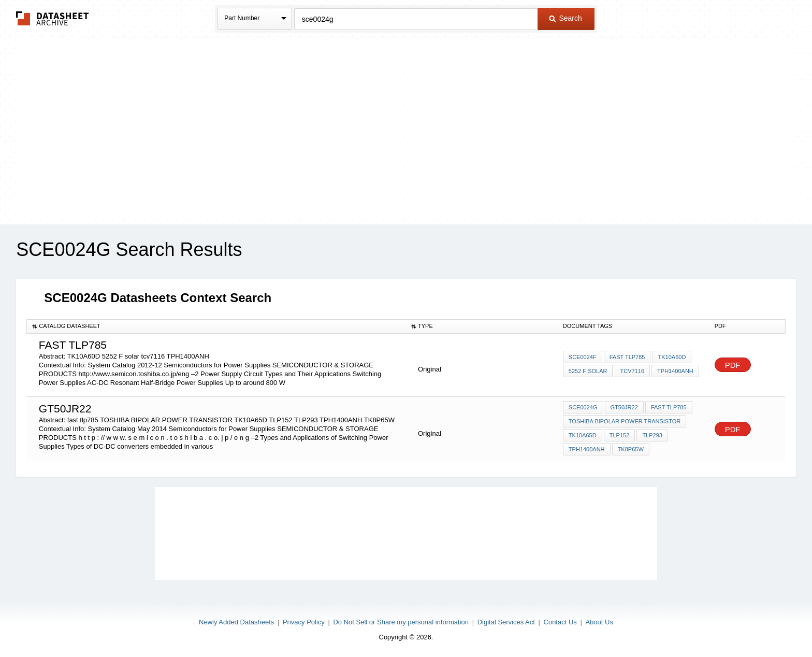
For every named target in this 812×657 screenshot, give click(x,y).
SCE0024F (583, 357)
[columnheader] (216, 326)
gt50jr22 (624, 407)
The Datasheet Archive (53, 18)
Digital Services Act (506, 622)
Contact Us (560, 622)
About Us (599, 622)
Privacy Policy (304, 622)
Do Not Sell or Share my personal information (401, 622)
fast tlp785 (627, 357)
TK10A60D (672, 357)
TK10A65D (583, 435)
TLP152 (620, 435)
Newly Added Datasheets (236, 622)
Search (565, 18)
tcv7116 (632, 371)
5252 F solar (588, 371)
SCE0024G (583, 407)
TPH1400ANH (675, 371)
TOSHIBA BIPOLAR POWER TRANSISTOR (625, 421)
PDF (733, 365)
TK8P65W (631, 449)
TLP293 (652, 435)
